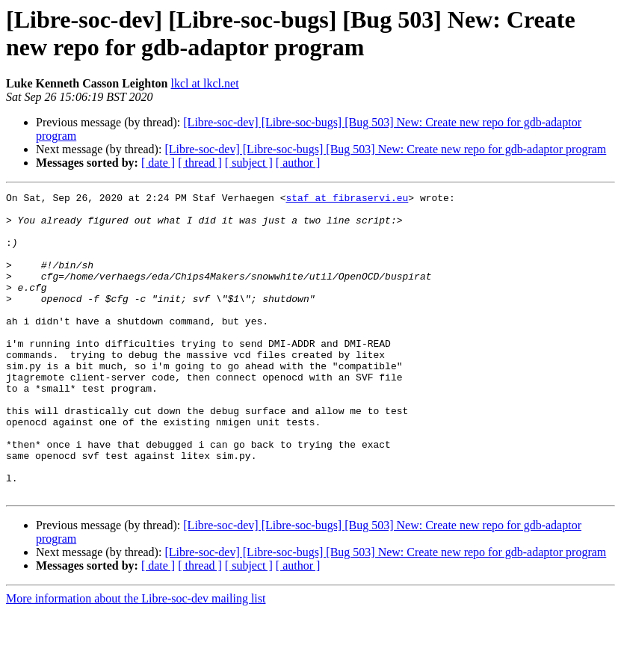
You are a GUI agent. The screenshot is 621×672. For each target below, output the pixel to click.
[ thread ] (200, 163)
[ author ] (298, 163)
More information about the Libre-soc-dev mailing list (136, 659)
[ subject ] (249, 163)
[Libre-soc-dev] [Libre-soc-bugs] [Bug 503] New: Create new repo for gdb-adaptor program (385, 149)
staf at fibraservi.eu (347, 200)
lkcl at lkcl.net (205, 83)
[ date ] (158, 163)
